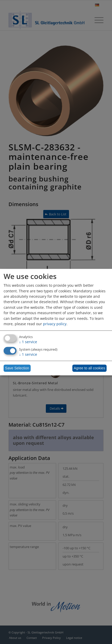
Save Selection (17, 368)
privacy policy (55, 324)
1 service (28, 342)
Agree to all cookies (89, 368)
